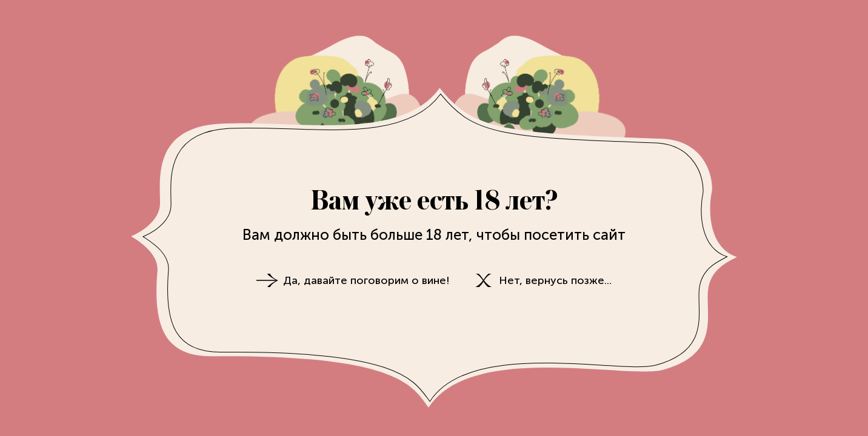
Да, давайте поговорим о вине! (366, 280)
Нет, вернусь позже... (555, 280)
